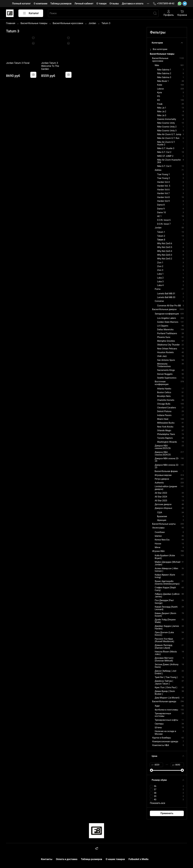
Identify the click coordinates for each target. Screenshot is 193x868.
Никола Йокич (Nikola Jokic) (166, 653)
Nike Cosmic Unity (166, 123)
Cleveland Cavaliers (167, 408)
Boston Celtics (164, 392)
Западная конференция (167, 314)
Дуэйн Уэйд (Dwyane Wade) (165, 621)
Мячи (157, 547)
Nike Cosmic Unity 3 (167, 131)
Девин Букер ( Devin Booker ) (165, 693)
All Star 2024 (161, 497)
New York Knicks (165, 427)
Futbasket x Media (139, 859)
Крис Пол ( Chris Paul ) (166, 688)
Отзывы (114, 4)
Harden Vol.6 (163, 190)
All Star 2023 (161, 493)
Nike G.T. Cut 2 (164, 152)
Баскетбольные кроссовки (68, 23)
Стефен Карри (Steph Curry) (165, 589)
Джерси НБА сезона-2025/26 (163, 447)
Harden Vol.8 (163, 197)
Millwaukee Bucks (166, 423)
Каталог (31, 13)
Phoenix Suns (164, 337)
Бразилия (162, 516)
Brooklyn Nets (164, 396)
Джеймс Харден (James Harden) (167, 627)
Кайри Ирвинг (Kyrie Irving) (165, 576)
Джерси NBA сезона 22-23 (167, 466)
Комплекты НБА (161, 745)
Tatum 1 (161, 232)
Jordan (92, 23)
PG (159, 96)
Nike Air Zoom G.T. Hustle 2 (166, 143)
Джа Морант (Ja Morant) (167, 698)
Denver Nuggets (165, 374)
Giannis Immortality (167, 119)
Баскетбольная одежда (164, 702)
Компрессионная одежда (165, 742)
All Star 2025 (161, 501)
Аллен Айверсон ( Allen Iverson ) (166, 570)
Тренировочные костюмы (163, 715)
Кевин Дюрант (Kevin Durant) (165, 615)
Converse (159, 301)
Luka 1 (160, 274)
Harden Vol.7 (163, 193)
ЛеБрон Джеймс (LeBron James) (167, 595)
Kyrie (160, 93)
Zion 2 (160, 266)
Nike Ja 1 (162, 108)
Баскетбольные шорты (164, 524)
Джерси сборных (163, 508)
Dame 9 (161, 209)
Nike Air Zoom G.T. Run (168, 138)
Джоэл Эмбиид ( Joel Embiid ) (165, 672)
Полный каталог (21, 4)
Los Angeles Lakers (167, 318)
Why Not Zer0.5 (165, 247)
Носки (158, 544)
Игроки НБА (158, 551)
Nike (157, 65)
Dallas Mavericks (165, 330)
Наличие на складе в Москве (165, 733)
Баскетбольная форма (166, 471)
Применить (167, 813)
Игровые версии (163, 475)
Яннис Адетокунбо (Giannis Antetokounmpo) (167, 583)
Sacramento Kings (166, 370)
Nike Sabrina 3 (164, 77)
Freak (160, 104)
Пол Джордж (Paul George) (164, 602)
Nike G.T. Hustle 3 (166, 148)
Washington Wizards (167, 442)
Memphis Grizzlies (166, 341)
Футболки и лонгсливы (166, 710)
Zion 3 (160, 270)
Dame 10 (161, 213)
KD (158, 100)
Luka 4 (160, 285)
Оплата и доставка (67, 859)
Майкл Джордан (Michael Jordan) (168, 563)
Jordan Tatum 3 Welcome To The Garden (50, 66)
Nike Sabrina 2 (164, 73)
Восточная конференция (162, 383)
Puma (157, 289)
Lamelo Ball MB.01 (166, 294)
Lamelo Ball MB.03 (166, 297)
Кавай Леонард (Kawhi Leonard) (166, 608)
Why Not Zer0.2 (165, 259)
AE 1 (159, 216)
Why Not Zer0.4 (165, 251)
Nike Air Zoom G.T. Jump (169, 134)
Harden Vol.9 (163, 201)
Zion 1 (160, 263)
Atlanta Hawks (164, 389)
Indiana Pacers (164, 415)
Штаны (158, 728)
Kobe (160, 85)
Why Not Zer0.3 (165, 255)
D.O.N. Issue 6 (164, 220)
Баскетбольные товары (34, 23)
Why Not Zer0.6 (165, 244)
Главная (11, 23)
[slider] (151, 770)
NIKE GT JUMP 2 (165, 156)
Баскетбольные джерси (164, 309)
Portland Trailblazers (167, 333)
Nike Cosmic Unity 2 (167, 127)
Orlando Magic (164, 431)
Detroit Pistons (164, 411)
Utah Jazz (162, 356)
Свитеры (159, 724)
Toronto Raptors (165, 438)
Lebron (160, 89)
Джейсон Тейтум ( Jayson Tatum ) (164, 682)
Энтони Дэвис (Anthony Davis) (167, 666)
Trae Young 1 (163, 174)
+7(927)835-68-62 (164, 4)
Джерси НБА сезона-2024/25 (163, 453)
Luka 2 (160, 278)
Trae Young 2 (163, 178)
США (160, 513)
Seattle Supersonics (167, 378)
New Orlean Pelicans (167, 349)
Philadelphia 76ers (166, 434)
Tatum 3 (161, 240)
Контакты (47, 859)
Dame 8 (161, 205)
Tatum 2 (161, 236)
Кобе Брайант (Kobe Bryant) (165, 557)
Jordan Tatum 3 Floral (18, 63)
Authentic (159, 483)
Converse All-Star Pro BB (169, 306)
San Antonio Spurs (166, 360)
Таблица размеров (61, 4)
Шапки (158, 536)
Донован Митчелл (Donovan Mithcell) (164, 659)
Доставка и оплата (133, 4)
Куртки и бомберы (162, 738)
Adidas (158, 170)
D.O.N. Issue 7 (164, 224)
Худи (157, 706)
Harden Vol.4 (163, 182)
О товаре (101, 4)
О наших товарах (115, 859)
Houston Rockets (165, 352)
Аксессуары (158, 528)
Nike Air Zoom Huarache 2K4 (169, 161)
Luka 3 (160, 282)
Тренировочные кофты (166, 720)
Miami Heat (163, 419)
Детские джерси (163, 504)
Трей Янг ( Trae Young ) (166, 677)
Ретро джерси (162, 479)
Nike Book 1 (163, 81)
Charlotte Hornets (166, 400)
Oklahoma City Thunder (168, 345)
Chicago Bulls (164, 404)
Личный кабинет (84, 4)
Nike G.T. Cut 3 (164, 166)
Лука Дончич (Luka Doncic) (164, 634)
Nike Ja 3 (162, 115)
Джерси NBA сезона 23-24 (167, 460)
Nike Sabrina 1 (164, 70)
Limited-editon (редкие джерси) (166, 488)
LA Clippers (163, 326)
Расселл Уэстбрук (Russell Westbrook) (164, 640)
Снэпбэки (160, 532)
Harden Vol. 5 (164, 186)
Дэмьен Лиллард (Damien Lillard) (163, 647)
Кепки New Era (162, 540)
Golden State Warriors (168, 322)
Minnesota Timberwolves (164, 365)
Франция (162, 520)
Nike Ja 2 (162, 112)
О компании (41, 4)
